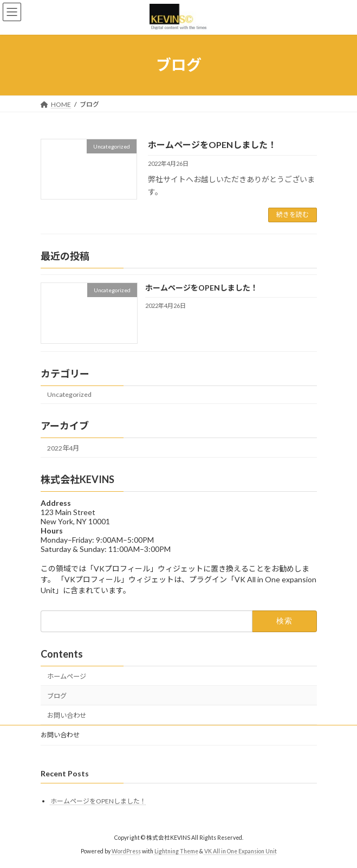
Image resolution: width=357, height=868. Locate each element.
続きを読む (293, 214)
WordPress (126, 851)
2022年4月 (63, 448)
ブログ (57, 696)
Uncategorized (69, 394)
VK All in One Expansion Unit (241, 851)
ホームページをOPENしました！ (212, 144)
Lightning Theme (176, 851)
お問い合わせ (67, 715)
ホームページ (67, 676)
